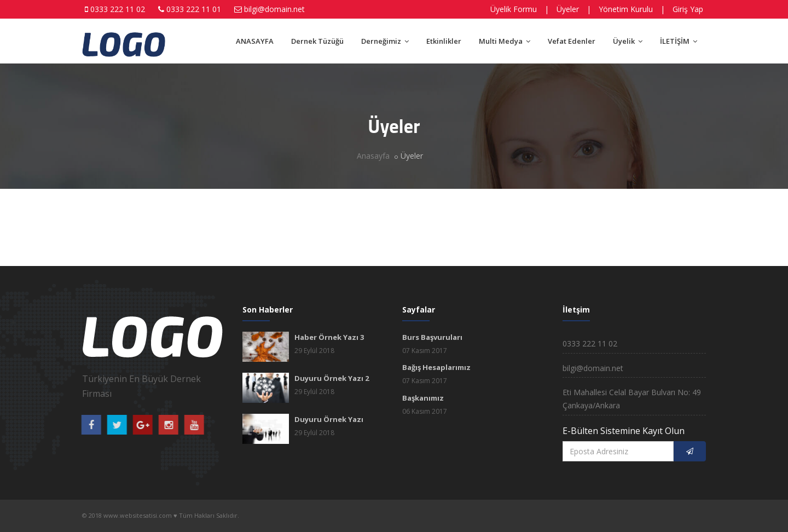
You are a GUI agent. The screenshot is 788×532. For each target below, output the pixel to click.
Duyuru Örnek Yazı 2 (332, 378)
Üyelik (628, 41)
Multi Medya (505, 41)
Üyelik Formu (514, 9)
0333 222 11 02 (118, 9)
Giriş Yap (688, 9)
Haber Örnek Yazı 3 (329, 337)
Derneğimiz (385, 41)
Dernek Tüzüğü (317, 41)
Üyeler (568, 9)
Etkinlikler (444, 41)
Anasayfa (373, 156)
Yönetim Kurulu (626, 9)
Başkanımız (423, 398)
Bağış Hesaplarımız (436, 367)
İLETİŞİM (679, 41)
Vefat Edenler (572, 41)
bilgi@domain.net (274, 9)
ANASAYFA (255, 41)
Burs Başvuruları (432, 337)
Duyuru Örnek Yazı (329, 419)
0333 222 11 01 (194, 9)
